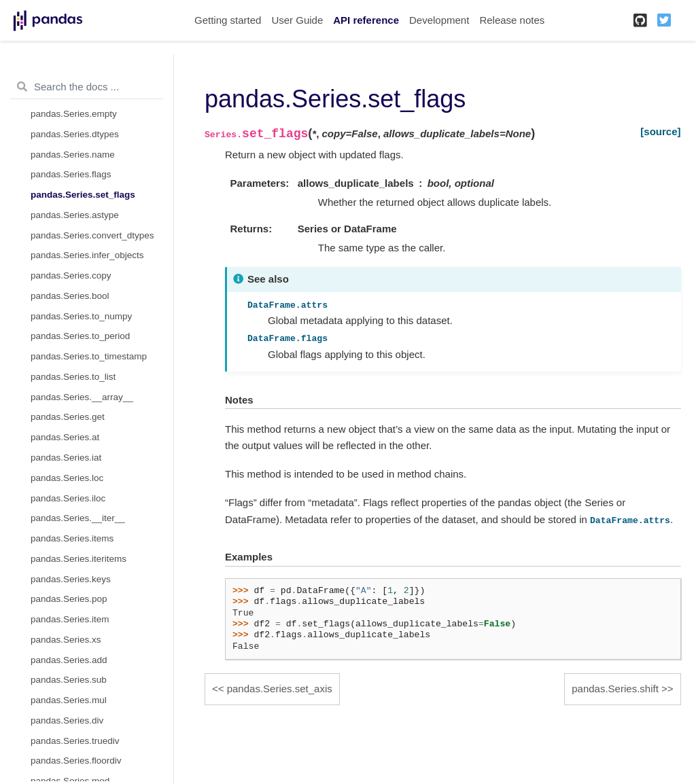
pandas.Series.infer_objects (87, 255)
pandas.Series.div (67, 720)
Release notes (512, 20)
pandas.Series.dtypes (75, 134)
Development (439, 20)
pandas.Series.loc (67, 478)
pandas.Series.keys (71, 579)
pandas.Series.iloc (68, 498)
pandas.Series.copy (71, 275)
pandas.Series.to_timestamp (89, 356)
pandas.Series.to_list (73, 377)
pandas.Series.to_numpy (81, 316)
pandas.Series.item (70, 619)
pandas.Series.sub (69, 680)
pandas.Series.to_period (80, 336)
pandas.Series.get (68, 417)
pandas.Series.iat (66, 458)
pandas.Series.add (69, 660)
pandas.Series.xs (66, 640)
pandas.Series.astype (75, 215)
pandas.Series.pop (69, 599)
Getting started (228, 20)
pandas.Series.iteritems (79, 559)
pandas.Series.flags (71, 174)
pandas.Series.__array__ (82, 397)
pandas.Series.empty (74, 114)
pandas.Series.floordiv (76, 761)
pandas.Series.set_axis (280, 689)
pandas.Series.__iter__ (78, 518)
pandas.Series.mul (69, 700)
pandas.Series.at (65, 437)
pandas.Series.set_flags (83, 195)
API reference (366, 20)
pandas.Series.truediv (75, 741)
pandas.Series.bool (70, 296)
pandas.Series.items (72, 538)
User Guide (297, 20)
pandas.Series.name (73, 155)
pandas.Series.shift (615, 689)
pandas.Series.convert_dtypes (92, 235)
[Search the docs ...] (87, 87)
